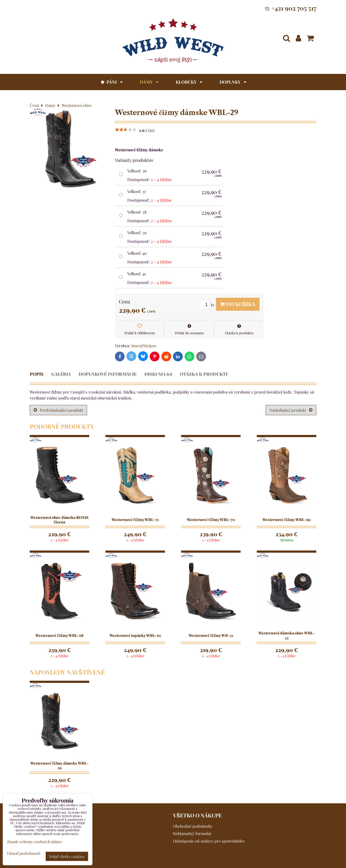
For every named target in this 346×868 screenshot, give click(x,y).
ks (207, 305)
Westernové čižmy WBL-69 (287, 520)
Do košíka (238, 304)
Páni (111, 82)
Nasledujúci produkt (291, 410)
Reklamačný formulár (192, 833)
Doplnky (233, 82)
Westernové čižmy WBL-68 (59, 636)
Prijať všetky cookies (67, 856)
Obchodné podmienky (193, 826)
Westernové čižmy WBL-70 (211, 520)
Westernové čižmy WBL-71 (135, 520)
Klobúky (189, 82)
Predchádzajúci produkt (58, 410)
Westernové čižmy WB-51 (211, 636)
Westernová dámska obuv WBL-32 (287, 635)
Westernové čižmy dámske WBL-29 (60, 766)
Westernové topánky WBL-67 (135, 636)
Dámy (149, 82)
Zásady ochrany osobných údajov (35, 841)
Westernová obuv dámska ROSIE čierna (59, 520)
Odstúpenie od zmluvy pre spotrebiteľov (209, 841)
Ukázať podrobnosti (24, 853)
